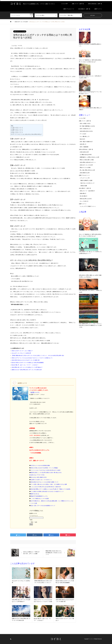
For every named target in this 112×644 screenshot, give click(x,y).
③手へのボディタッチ (18, 131)
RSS (11, 639)
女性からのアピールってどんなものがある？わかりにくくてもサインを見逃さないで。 (32, 358)
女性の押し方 (83, 144)
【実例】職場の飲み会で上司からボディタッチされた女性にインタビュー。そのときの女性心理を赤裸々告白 (38, 355)
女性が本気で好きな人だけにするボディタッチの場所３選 (25, 360)
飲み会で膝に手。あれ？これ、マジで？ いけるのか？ (25, 365)
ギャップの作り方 (84, 201)
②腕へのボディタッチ (18, 129)
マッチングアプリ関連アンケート (88, 206)
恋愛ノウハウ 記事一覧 (78, 4)
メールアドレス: (34, 516)
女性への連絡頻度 (84, 147)
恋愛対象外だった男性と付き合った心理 (89, 157)
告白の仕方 (82, 139)
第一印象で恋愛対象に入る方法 (87, 126)
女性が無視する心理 (85, 173)
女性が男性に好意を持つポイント (88, 162)
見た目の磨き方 (83, 196)
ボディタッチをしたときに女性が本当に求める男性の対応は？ (27, 134)
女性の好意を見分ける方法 (86, 131)
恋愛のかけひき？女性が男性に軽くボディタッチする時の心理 (27, 370)
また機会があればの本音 (86, 155)
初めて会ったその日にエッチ (87, 183)
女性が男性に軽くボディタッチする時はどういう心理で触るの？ (27, 367)
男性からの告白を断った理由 (87, 160)
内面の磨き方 (83, 193)
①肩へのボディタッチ (18, 127)
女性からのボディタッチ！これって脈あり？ (22, 351)
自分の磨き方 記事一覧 (84, 9)
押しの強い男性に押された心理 (87, 170)
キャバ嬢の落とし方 (85, 136)
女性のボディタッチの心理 (20, 31)
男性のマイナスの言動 (85, 167)
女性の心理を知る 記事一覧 (95, 4)
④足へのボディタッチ (18, 133)
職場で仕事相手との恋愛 (86, 180)
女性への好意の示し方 (85, 129)
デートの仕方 (83, 134)
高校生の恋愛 (84, 186)
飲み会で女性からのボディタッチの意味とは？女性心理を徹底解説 (28, 363)
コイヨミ (56, 639)
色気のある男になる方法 (86, 199)
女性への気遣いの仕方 (85, 123)
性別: (31, 520)
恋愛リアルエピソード (69, 9)
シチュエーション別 (85, 178)
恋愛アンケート (98, 9)
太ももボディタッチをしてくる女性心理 (21, 353)
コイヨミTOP (64, 4)
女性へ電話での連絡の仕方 (86, 142)
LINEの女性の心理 (84, 152)
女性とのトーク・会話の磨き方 (87, 191)
